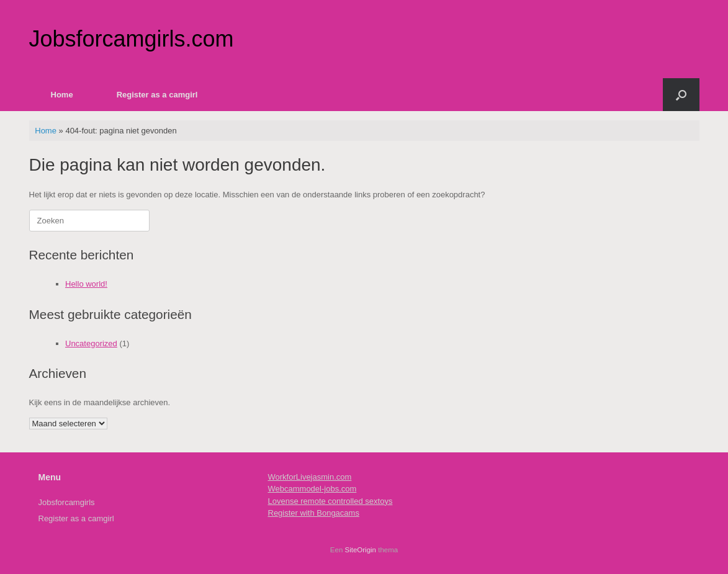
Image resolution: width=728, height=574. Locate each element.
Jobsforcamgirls (67, 502)
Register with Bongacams (314, 513)
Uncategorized (91, 343)
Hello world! (86, 284)
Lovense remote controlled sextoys (330, 501)
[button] (681, 95)
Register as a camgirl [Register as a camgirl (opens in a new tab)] (157, 95)
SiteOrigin (361, 550)
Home (62, 95)
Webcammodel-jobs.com (312, 489)
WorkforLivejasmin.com (310, 477)
